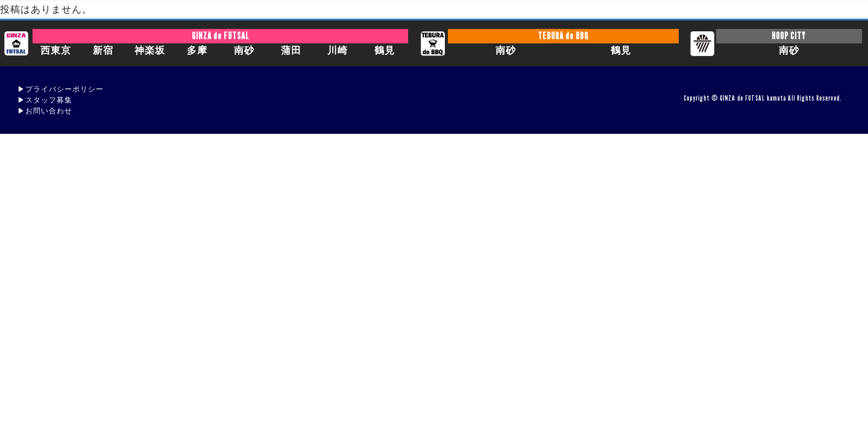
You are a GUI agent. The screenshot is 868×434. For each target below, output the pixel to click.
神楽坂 (150, 50)
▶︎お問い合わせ (45, 111)
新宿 (103, 50)
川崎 (338, 50)
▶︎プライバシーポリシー (61, 89)
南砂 (244, 50)
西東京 (56, 50)
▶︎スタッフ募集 (45, 100)
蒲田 (291, 50)
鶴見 (385, 50)
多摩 (197, 50)
